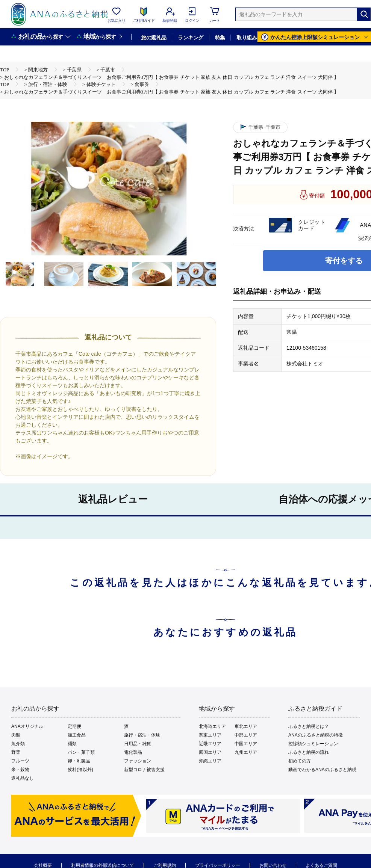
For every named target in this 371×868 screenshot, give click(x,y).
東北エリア (246, 726)
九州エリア (246, 752)
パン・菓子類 (81, 752)
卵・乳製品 (79, 761)
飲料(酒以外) (80, 770)
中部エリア (246, 735)
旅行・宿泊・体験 (142, 735)
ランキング (190, 38)
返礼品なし (23, 778)
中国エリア (246, 744)
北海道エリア (212, 726)
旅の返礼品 (154, 38)
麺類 (72, 744)
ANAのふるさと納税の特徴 (316, 735)
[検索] (364, 14)
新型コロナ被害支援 (144, 770)
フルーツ (20, 761)
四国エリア (210, 752)
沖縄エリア (210, 761)
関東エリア (210, 735)
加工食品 (77, 735)
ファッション (138, 761)
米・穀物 (20, 770)
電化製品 (133, 752)
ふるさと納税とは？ (309, 726)
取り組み (247, 38)
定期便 (74, 726)
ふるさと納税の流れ (309, 752)
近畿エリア (210, 744)
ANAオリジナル (27, 726)
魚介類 (18, 744)
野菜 (16, 752)
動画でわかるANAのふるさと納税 (322, 770)
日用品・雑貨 (138, 744)
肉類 (16, 735)
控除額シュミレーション (313, 744)
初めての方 (300, 761)
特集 (220, 38)
